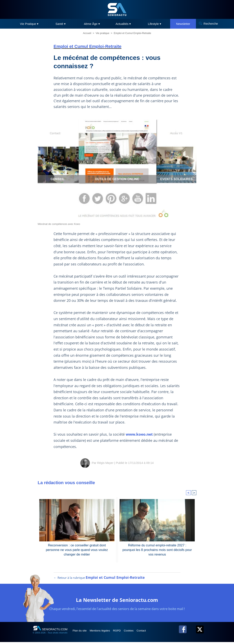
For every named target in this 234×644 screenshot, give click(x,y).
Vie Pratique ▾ (29, 24)
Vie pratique (102, 33)
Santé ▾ (61, 24)
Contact (151, 632)
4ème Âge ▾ (92, 24)
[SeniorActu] (117, 9)
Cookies (136, 632)
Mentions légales (103, 632)
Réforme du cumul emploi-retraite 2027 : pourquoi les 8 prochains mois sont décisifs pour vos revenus (157, 550)
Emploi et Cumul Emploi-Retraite (132, 33)
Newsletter (183, 24)
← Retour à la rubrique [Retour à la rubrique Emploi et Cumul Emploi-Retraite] (99, 580)
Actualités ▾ (123, 24)
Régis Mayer (105, 463)
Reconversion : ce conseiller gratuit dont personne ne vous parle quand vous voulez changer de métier (77, 550)
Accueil (87, 33)
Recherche (211, 24)
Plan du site (81, 632)
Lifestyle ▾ (155, 24)
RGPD (123, 632)
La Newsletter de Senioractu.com (117, 602)
